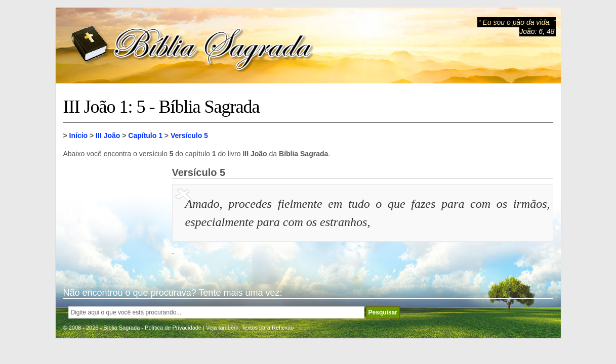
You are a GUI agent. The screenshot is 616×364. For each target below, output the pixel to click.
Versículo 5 (189, 135)
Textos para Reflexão (268, 328)
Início (79, 135)
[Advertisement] (114, 217)
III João (108, 135)
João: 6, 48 (537, 31)
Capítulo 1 (145, 135)
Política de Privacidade (173, 328)
